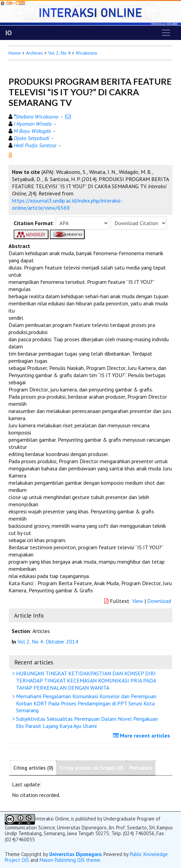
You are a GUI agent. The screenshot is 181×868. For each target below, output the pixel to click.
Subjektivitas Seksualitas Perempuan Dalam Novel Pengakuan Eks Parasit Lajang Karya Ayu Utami (86, 722)
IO (9, 33)
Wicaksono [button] (87, 53)
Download (159, 601)
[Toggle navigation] (166, 33)
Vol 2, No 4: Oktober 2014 (48, 642)
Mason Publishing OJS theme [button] (70, 860)
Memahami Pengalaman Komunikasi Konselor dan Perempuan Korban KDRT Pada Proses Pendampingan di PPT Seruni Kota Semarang (85, 703)
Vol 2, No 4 (59, 53)
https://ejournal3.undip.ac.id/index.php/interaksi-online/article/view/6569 (67, 204)
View (138, 601)
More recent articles (142, 735)
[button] (10, 154)
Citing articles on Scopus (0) (91, 768)
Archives (34, 53)
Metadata (141, 768)
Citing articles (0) (33, 768)
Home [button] (15, 53)
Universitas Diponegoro (75, 854)
